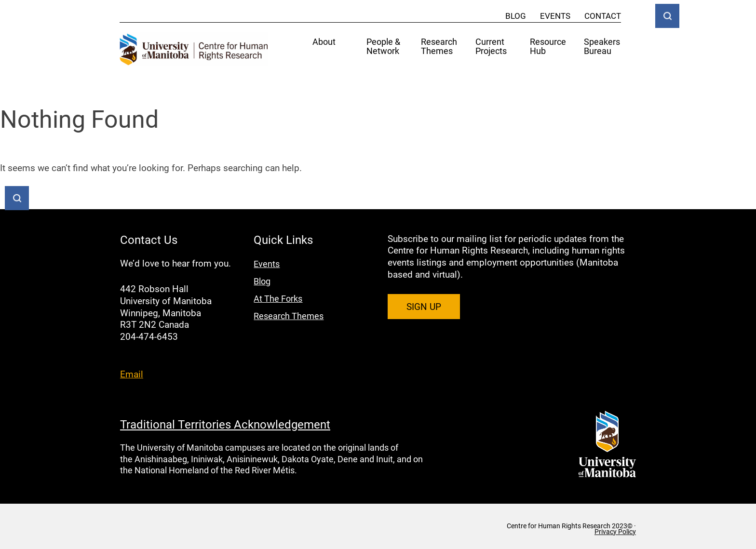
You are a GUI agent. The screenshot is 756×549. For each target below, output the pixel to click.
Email (132, 374)
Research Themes (439, 47)
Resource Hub (548, 47)
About (324, 42)
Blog (516, 16)
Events (555, 16)
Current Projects (491, 47)
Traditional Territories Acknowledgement (225, 424)
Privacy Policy (615, 532)
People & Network (383, 47)
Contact (603, 16)
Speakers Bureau (602, 47)
